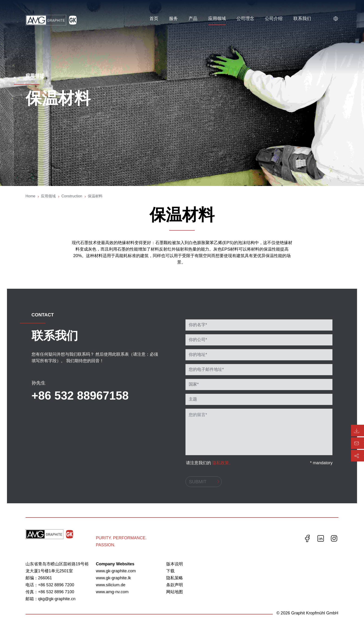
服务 (173, 18)
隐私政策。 (223, 463)
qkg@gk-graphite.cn (57, 599)
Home (31, 196)
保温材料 (95, 196)
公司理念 (245, 18)
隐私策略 (175, 578)
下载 (170, 571)
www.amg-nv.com (112, 592)
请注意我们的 (210, 463)
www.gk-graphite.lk (113, 578)
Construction (72, 196)
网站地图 (175, 592)
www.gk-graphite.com (116, 571)
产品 (193, 18)
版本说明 (175, 564)
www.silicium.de (111, 585)
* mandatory (321, 463)
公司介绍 (274, 18)
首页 (154, 18)
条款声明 (175, 585)
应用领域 (217, 18)
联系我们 (302, 18)
